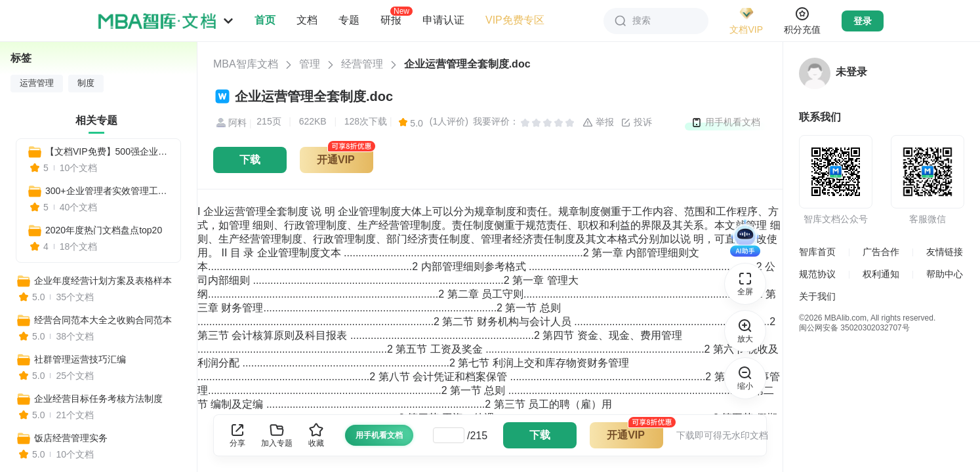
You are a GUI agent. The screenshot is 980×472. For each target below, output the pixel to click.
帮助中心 (945, 274)
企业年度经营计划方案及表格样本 (103, 281)
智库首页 (817, 252)
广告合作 (881, 252)
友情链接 (945, 252)
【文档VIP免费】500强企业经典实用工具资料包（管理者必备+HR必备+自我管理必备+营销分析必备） (108, 151)
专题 (349, 20)
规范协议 (817, 274)
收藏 (316, 435)
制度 (86, 83)
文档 (307, 20)
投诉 (636, 123)
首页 (265, 20)
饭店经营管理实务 (71, 438)
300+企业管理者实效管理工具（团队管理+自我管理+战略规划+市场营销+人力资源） (108, 191)
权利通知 (881, 274)
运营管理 (37, 83)
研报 (391, 20)
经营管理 (362, 64)
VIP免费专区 (515, 20)
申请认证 (443, 20)
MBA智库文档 (246, 64)
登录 (863, 21)
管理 (310, 64)
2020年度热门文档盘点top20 (104, 230)
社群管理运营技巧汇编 (80, 359)
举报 (598, 123)
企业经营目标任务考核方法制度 (98, 399)
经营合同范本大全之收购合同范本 (103, 320)
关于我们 (817, 296)
